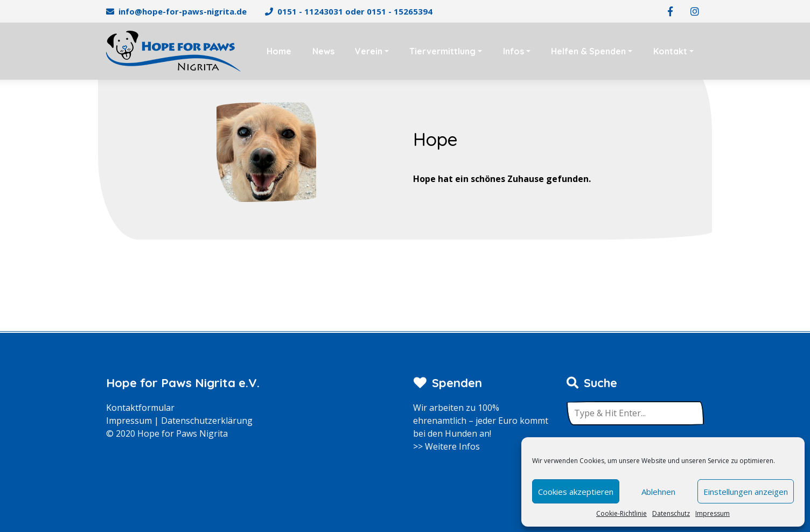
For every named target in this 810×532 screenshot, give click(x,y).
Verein (369, 51)
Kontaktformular (140, 408)
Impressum (713, 513)
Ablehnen (658, 492)
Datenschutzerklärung (207, 421)
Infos (514, 51)
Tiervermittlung (442, 51)
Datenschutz (671, 513)
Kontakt (670, 51)
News (323, 51)
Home (279, 51)
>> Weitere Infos (446, 446)
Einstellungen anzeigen (746, 492)
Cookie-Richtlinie (622, 513)
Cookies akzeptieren (576, 492)
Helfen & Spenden (588, 51)
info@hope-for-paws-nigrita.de (183, 11)
